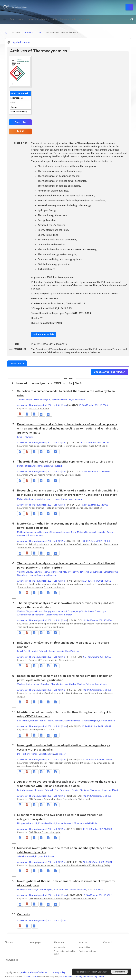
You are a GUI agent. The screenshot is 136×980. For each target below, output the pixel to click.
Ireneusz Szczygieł (27, 466)
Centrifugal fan (36, 730)
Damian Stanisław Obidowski (86, 790)
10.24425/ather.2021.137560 (93, 405)
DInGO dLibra (32, 976)
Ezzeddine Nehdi (47, 823)
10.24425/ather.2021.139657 (97, 726)
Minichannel (77, 899)
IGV (97, 446)
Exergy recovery (73, 475)
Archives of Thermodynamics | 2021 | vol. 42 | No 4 (42, 405)
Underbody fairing (101, 865)
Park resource (25, 548)
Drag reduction (63, 865)
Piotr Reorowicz (63, 790)
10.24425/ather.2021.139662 (97, 895)
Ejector (38, 832)
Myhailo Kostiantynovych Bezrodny (35, 499)
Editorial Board (17, 98)
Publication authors (87, 951)
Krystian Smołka (77, 400)
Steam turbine (111, 544)
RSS (20, 131)
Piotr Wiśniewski (55, 721)
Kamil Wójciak (72, 651)
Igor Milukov (101, 684)
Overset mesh (70, 799)
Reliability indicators (39, 544)
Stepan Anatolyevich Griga (63, 532)
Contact (14, 107)
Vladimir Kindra (25, 684)
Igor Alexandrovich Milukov (57, 572)
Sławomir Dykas (60, 400)
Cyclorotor (44, 409)
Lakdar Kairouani (65, 823)
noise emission (51, 660)
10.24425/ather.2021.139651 (95, 505)
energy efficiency (88, 693)
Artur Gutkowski (95, 890)
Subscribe (20, 122)
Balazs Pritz (23, 721)
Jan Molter (60, 754)
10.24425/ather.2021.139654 (97, 620)
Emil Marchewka (25, 790)
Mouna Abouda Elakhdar (86, 823)
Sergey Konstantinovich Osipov (60, 611)
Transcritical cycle (51, 832)
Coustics (33, 660)
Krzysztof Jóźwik (110, 790)
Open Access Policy (19, 112)
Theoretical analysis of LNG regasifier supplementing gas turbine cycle (65, 462)
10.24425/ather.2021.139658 (98, 760)
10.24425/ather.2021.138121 (95, 443)
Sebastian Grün (46, 754)
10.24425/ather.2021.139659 (97, 796)
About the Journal (19, 93)
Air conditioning (37, 508)
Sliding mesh (84, 799)
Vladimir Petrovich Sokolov (59, 615)
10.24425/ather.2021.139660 (97, 829)
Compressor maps (85, 446)
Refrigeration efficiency (77, 508)
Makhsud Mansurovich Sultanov (33, 532)
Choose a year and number (109, 372)
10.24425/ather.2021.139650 (95, 472)
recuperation (96, 508)
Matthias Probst (38, 721)
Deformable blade (53, 799)
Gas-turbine (40, 475)
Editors (13, 103)
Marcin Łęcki (46, 890)
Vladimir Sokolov (86, 684)
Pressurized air (55, 763)
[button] (20, 414)
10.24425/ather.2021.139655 (97, 657)
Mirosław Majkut (42, 400)
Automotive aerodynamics (42, 865)
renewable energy (38, 763)
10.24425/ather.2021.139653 (97, 581)
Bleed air (104, 446)
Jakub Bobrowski (26, 856)
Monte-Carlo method (80, 544)
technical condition (59, 544)
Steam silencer (67, 660)
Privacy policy (59, 972)
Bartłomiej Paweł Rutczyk (50, 466)
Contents (24, 914)
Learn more (103, 972)
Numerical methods (44, 899)
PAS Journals (59, 947)
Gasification (72, 693)
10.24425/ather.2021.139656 (97, 690)
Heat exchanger (62, 899)
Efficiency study (88, 763)
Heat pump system (55, 508)
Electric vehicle (79, 865)
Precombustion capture (106, 584)
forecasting (38, 548)
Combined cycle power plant (43, 584)
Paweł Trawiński (25, 437)
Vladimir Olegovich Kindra (30, 572)
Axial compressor (38, 446)
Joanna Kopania (57, 651)
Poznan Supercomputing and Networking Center (82, 976)
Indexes (83, 942)
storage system (72, 763)
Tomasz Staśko (25, 400)
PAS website (11, 960)
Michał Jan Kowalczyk (28, 890)
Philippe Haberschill (27, 823)
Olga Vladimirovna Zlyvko (89, 611)
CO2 (31, 832)
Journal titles (33, 33)
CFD (35, 409)
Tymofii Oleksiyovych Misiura (67, 499)
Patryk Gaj (22, 651)
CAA (52, 730)
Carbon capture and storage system (76, 584)
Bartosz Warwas (78, 890)
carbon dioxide (36, 693)
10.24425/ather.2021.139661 (98, 862)
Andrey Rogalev (42, 684)
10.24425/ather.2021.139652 (96, 541)
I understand (119, 972)
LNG (31, 475)
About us (59, 942)
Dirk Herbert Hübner (27, 754)
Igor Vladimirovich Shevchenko (87, 572)
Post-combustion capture (30, 587)
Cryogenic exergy (55, 475)
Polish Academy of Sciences (34, 972)
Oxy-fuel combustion (54, 587)
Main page (35, 942)
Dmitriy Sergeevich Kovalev (43, 575)
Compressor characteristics (61, 446)
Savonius (38, 799)
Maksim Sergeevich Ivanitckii (92, 532)
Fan (31, 409)
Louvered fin (90, 899)
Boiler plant (97, 544)
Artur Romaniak (61, 890)
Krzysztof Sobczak (38, 651)
